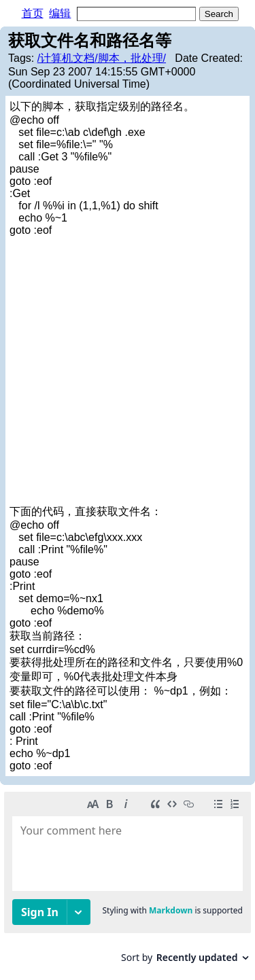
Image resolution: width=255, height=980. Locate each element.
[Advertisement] (128, 371)
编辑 (60, 13)
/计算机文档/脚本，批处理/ (102, 58)
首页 (33, 13)
